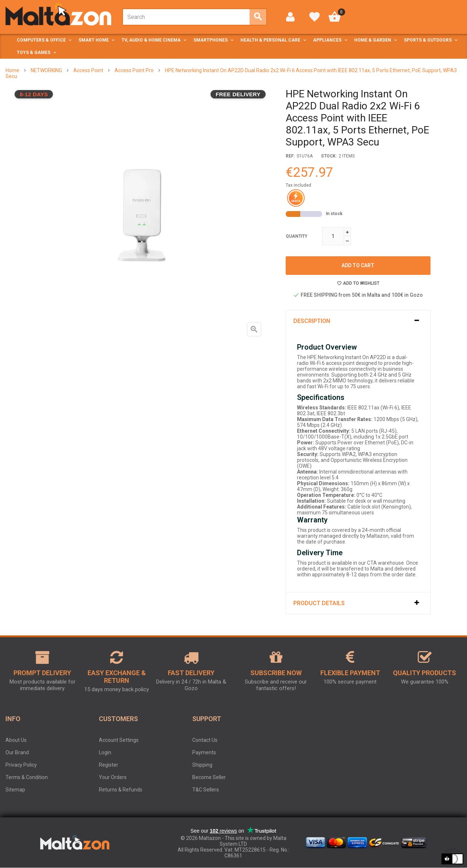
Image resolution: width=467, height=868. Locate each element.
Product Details (319, 603)
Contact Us (205, 740)
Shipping (202, 765)
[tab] (358, 321)
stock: (329, 156)
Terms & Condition (27, 777)
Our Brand (17, 752)
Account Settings (119, 740)
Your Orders (113, 777)
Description (312, 321)
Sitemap (15, 790)
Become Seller (209, 777)
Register (109, 765)
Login (105, 752)
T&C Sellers (206, 790)
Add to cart (358, 265)
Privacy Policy (21, 765)
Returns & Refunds (121, 790)
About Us (16, 740)
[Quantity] (333, 236)
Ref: (290, 156)
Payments (204, 752)
